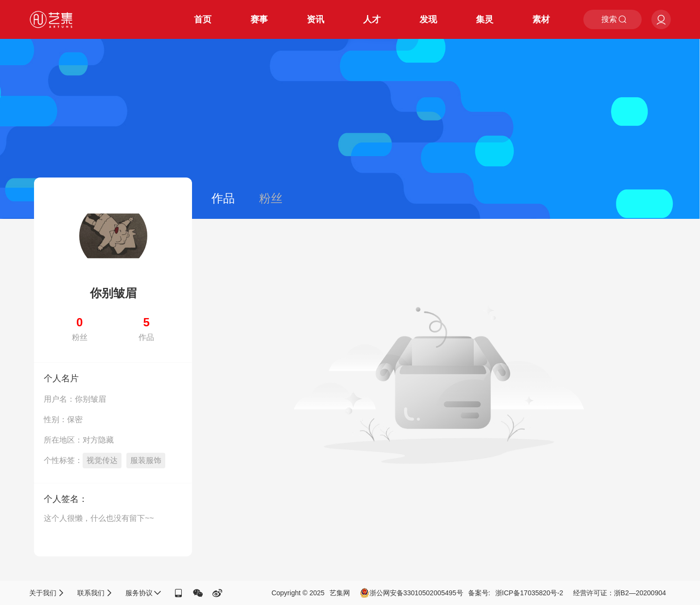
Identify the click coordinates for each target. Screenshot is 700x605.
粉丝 (271, 198)
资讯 (315, 19)
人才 (372, 19)
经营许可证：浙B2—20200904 (620, 593)
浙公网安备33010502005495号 (411, 593)
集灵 (485, 19)
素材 (541, 19)
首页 (203, 19)
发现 (428, 19)
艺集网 (340, 593)
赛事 (259, 19)
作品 (223, 198)
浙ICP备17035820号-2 (529, 593)
